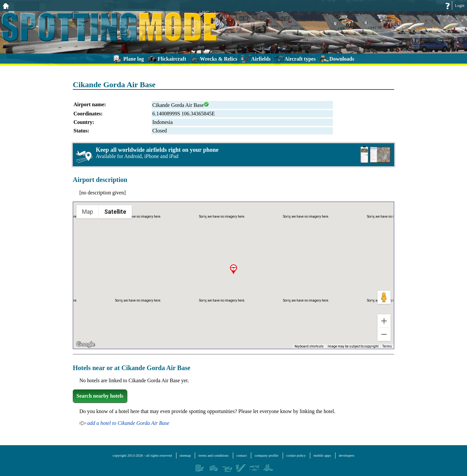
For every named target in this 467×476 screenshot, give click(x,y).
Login (460, 6)
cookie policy (296, 455)
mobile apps (322, 455)
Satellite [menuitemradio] (115, 211)
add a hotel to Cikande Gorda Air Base (128, 423)
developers (347, 455)
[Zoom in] (384, 321)
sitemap (185, 455)
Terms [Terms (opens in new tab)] (387, 347)
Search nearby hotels (100, 396)
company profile (266, 455)
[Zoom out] (384, 334)
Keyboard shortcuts (311, 347)
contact (242, 455)
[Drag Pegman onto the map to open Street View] (384, 297)
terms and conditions (213, 455)
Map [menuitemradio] (88, 211)
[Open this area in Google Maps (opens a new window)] (86, 345)
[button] (233, 270)
